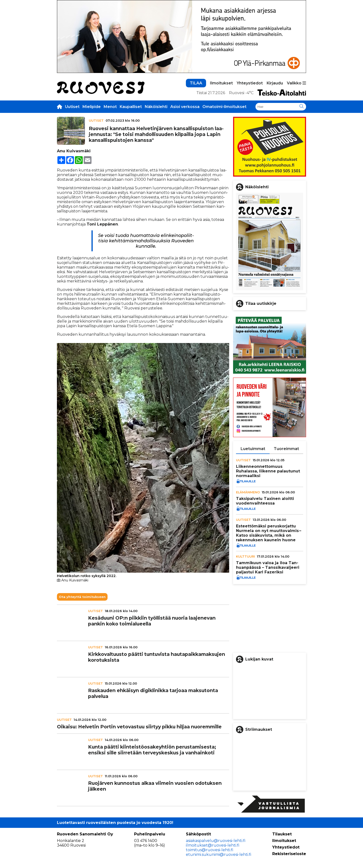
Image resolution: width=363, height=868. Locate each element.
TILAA (196, 83)
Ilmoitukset (221, 83)
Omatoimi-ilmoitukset (224, 107)
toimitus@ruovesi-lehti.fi (210, 850)
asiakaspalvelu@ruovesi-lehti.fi (216, 841)
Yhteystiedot (250, 83)
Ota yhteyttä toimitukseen (82, 597)
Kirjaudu (275, 83)
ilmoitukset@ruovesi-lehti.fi (213, 845)
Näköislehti (156, 107)
